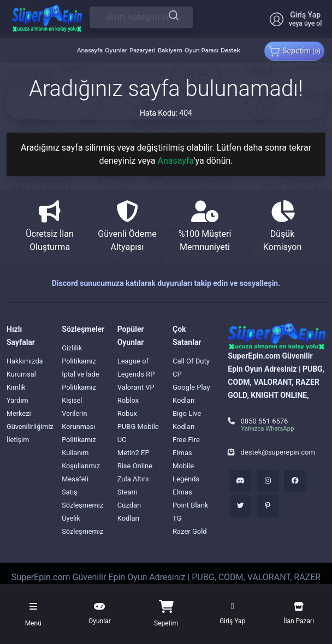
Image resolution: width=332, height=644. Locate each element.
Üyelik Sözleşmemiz (83, 525)
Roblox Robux (128, 407)
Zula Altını (133, 479)
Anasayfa (175, 161)
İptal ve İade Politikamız (81, 381)
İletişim (18, 440)
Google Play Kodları (191, 394)
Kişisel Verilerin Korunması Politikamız (79, 420)
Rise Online (135, 466)
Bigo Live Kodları (187, 420)
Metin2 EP (134, 453)
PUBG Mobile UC (138, 433)
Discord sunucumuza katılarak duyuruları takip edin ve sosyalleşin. (166, 283)
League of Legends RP (136, 368)
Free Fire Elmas (186, 446)
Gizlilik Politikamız (79, 354)
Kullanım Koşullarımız (81, 459)
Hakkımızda (25, 361)
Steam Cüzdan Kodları (129, 505)
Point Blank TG (190, 512)
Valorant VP (136, 387)
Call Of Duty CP (191, 368)
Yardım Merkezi (19, 407)
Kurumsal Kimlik (22, 381)
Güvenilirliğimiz (31, 427)
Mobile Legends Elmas (186, 479)
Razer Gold (190, 531)
